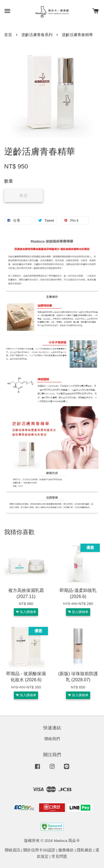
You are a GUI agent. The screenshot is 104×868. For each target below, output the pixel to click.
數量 (9, 181)
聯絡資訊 (12, 850)
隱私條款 (85, 850)
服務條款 (66, 850)
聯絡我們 (52, 739)
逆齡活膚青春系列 (37, 35)
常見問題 (59, 856)
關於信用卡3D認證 (39, 850)
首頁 (8, 35)
